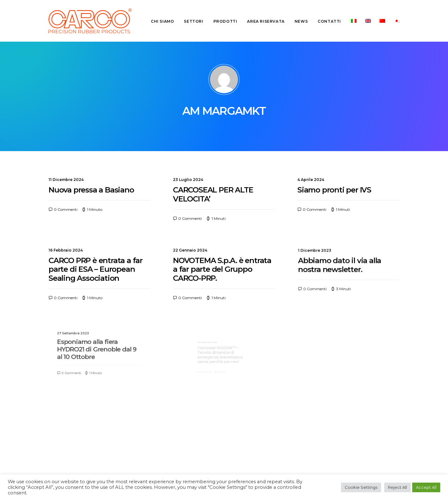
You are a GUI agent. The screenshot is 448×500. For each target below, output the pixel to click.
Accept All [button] (426, 487)
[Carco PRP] (90, 21)
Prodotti (225, 21)
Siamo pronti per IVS (334, 190)
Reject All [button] (397, 487)
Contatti (329, 21)
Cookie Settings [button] (361, 487)
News (301, 21)
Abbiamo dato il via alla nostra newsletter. (342, 266)
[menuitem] (165, 21)
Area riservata (266, 21)
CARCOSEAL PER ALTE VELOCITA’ (213, 194)
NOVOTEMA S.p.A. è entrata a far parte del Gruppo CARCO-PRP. (222, 269)
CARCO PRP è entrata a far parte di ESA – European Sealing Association (95, 269)
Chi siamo (162, 21)
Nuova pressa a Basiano (91, 190)
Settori (194, 21)
